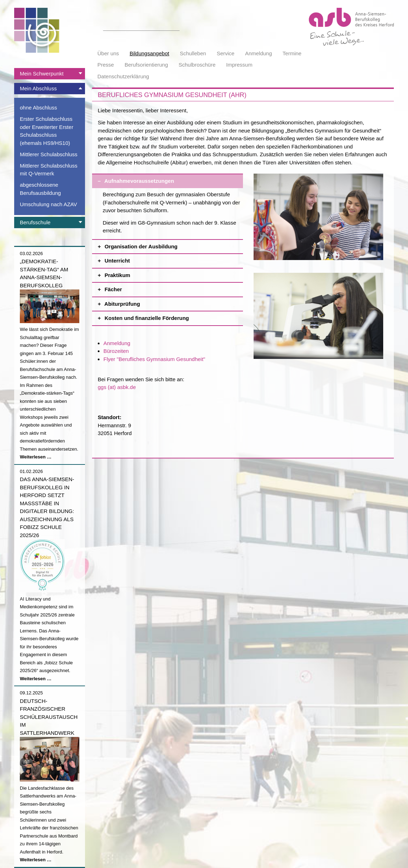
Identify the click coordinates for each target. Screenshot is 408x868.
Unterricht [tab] (173, 259)
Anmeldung (259, 53)
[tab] (50, 74)
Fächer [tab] (173, 288)
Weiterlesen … (36, 457)
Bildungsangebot (149, 53)
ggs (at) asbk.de (117, 387)
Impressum (239, 65)
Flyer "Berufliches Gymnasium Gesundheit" (154, 359)
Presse (106, 65)
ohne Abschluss (38, 108)
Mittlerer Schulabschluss (49, 154)
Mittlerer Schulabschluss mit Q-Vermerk (49, 170)
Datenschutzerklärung (123, 76)
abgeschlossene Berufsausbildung (40, 189)
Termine (292, 53)
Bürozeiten (116, 351)
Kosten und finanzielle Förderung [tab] (173, 316)
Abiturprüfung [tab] (173, 302)
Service (226, 53)
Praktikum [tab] (173, 273)
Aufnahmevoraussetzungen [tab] (173, 179)
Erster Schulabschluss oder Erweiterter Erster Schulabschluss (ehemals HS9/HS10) (47, 131)
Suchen (176, 27)
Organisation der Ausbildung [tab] (173, 245)
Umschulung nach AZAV (48, 204)
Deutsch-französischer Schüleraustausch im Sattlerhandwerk (49, 717)
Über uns (108, 53)
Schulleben (193, 53)
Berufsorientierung (146, 65)
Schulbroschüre (197, 65)
